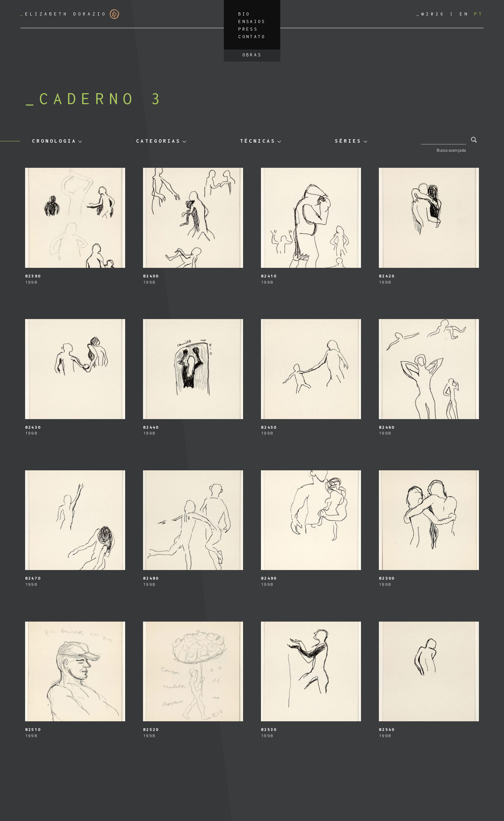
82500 (387, 578)
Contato (252, 37)
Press (248, 29)
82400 (151, 276)
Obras (252, 55)
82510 (33, 729)
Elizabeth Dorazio (70, 14)
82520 (151, 729)
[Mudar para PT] (479, 14)
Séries (348, 141)
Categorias (158, 141)
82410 (269, 276)
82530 (269, 729)
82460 (387, 427)
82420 (387, 276)
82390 (33, 276)
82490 (269, 578)
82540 (387, 729)
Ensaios (252, 21)
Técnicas (258, 141)
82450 (269, 427)
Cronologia (54, 141)
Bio (244, 14)
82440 (151, 427)
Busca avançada (451, 150)
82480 (151, 578)
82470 (33, 578)
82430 (33, 427)
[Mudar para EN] (464, 14)
